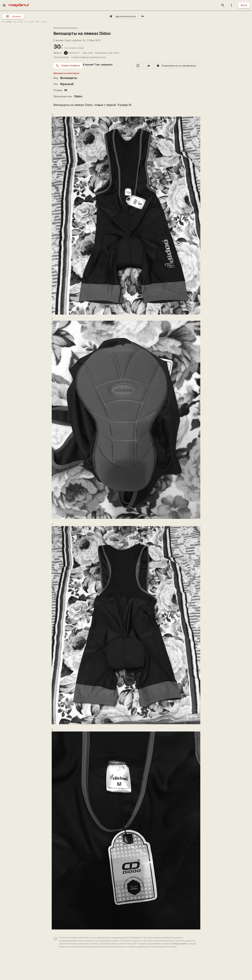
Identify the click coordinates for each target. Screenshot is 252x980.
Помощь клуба (179, 944)
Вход (244, 5)
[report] (176, 66)
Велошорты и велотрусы (66, 28)
